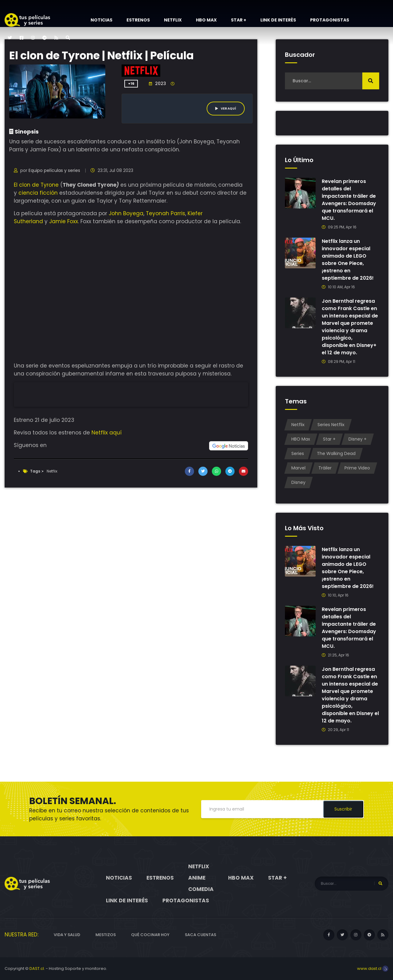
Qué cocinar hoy (150, 935)
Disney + (358, 439)
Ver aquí (226, 109)
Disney (298, 482)
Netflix (173, 20)
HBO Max (206, 20)
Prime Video (357, 468)
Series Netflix (331, 425)
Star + (239, 20)
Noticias (101, 20)
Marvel (298, 468)
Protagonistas (330, 20)
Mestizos (106, 935)
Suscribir (343, 809)
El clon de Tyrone (36, 185)
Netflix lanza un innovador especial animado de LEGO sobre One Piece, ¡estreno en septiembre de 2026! (348, 260)
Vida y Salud (67, 935)
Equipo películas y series (54, 170)
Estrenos (138, 20)
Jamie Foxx (64, 221)
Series (298, 453)
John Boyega (126, 213)
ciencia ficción (38, 193)
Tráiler (325, 468)
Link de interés (278, 20)
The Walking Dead (336, 453)
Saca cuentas (200, 935)
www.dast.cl (373, 968)
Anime (197, 878)
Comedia (201, 889)
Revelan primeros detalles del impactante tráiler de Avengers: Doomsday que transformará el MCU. (349, 200)
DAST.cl (37, 968)
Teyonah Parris (165, 213)
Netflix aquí (107, 433)
